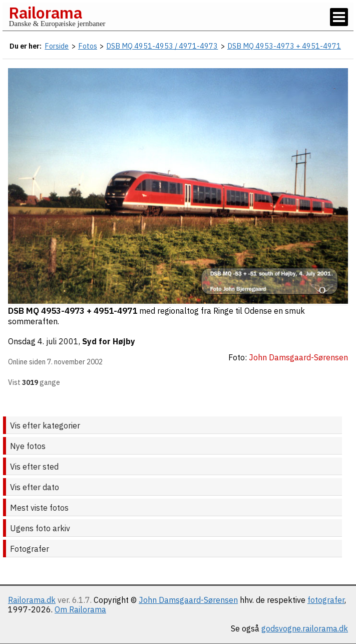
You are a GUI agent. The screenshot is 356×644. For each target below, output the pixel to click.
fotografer (326, 600)
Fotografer (30, 549)
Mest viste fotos (39, 508)
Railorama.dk (32, 600)
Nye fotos (28, 446)
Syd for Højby (109, 341)
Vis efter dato (35, 487)
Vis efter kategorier (45, 425)
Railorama (45, 13)
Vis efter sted (34, 467)
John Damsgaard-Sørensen (188, 600)
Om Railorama (80, 609)
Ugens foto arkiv (40, 528)
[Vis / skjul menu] (339, 17)
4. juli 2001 (58, 341)
